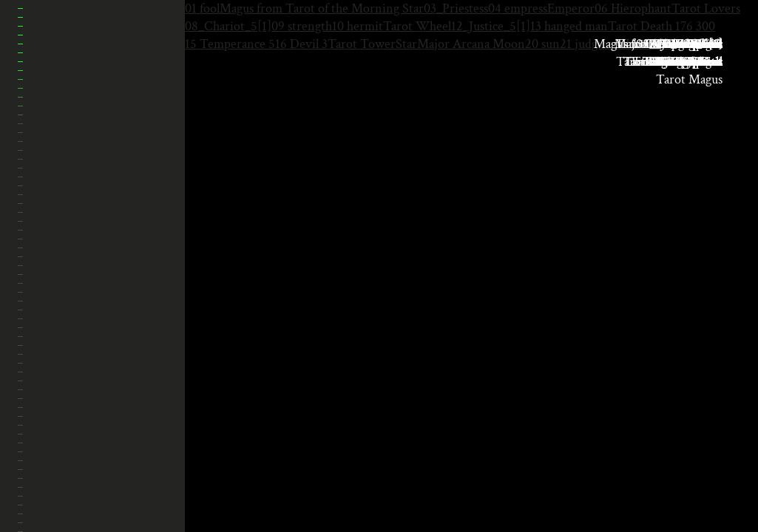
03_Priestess (456, 8)
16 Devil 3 (301, 44)
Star (406, 44)
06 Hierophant (633, 8)
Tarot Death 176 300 (661, 26)
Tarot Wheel (417, 26)
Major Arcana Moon (471, 44)
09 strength (302, 26)
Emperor (571, 8)
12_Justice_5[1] (491, 26)
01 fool (202, 8)
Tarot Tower (362, 44)
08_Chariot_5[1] (228, 26)
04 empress (518, 8)
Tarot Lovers (706, 8)
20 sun (542, 44)
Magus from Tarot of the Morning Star (322, 8)
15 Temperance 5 (230, 44)
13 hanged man (569, 26)
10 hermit (358, 26)
